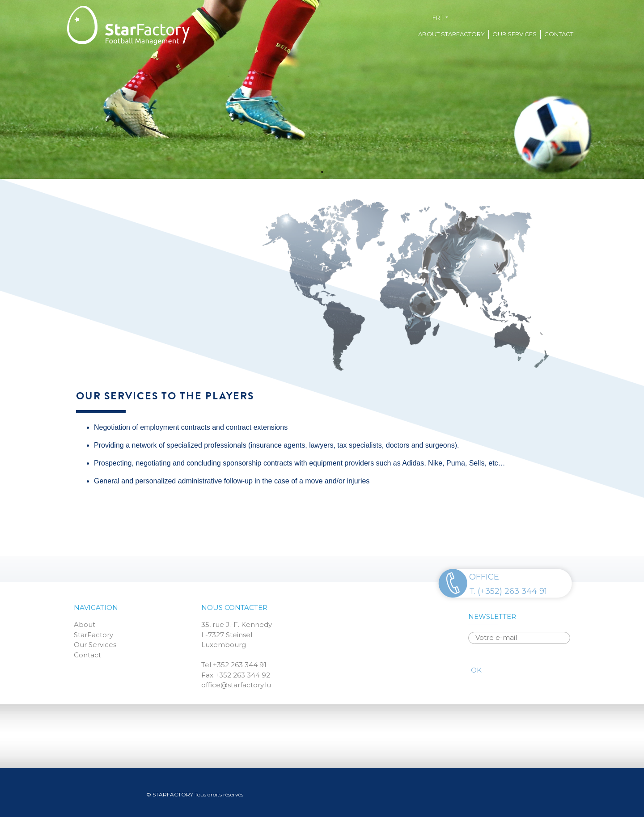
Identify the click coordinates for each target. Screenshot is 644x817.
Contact (559, 34)
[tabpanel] (322, 89)
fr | (438, 17)
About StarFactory (451, 34)
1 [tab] (322, 172)
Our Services (515, 34)
